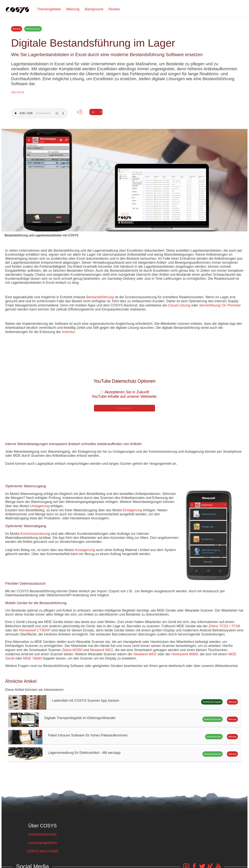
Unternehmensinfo (42, 834)
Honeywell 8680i (185, 654)
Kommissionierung (35, 534)
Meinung (73, 9)
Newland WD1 (101, 650)
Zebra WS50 (72, 650)
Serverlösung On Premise (220, 305)
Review (114, 9)
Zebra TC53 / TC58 (224, 626)
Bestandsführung (100, 297)
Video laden (124, 408)
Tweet (124, 119)
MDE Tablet (33, 658)
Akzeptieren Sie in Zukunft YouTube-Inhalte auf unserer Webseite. (124, 394)
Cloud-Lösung (179, 305)
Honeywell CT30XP (35, 630)
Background (94, 9)
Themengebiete (49, 9)
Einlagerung (132, 510)
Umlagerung (40, 506)
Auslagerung (85, 550)
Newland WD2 (145, 654)
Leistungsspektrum (42, 843)
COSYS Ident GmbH (42, 851)
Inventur (68, 332)
